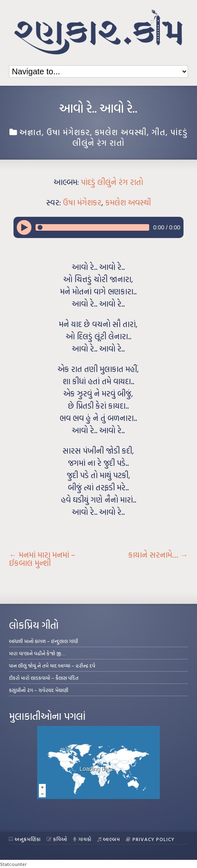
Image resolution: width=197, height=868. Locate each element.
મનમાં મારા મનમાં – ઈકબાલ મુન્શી (42, 559)
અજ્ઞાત (30, 132)
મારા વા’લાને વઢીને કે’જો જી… (37, 653)
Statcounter (13, 864)
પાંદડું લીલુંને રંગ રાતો (112, 182)
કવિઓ (57, 839)
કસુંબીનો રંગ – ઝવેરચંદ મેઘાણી (39, 690)
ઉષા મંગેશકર (68, 132)
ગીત (159, 132)
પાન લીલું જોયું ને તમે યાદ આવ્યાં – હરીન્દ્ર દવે (52, 665)
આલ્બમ (109, 839)
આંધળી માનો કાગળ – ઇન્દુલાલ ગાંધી (44, 641)
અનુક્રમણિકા (25, 839)
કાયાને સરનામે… (158, 555)
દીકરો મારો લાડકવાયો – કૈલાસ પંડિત (44, 678)
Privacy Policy (150, 839)
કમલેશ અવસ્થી (121, 132)
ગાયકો (82, 839)
